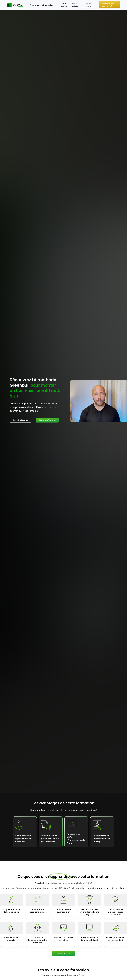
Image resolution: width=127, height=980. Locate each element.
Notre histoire (75, 5)
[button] (43, 5)
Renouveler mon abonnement (108, 5)
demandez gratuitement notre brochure (105, 888)
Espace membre (89, 5)
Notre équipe (64, 5)
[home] (16, 5)
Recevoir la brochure (20, 420)
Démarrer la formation (47, 420)
